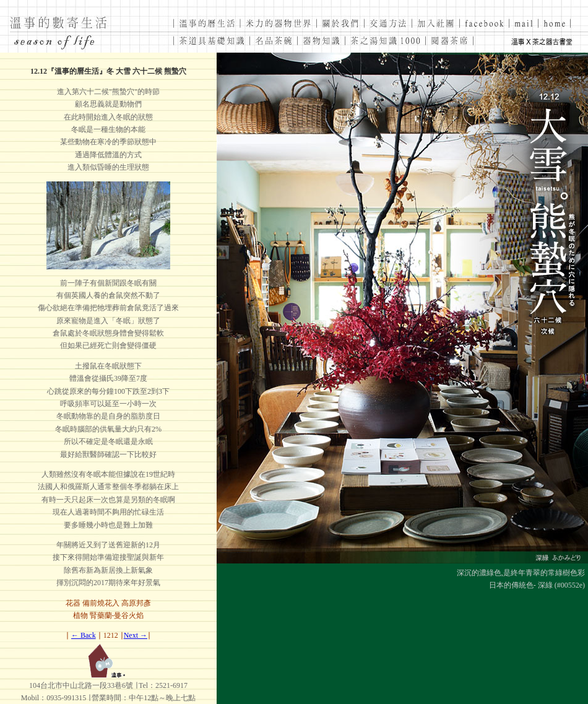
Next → (136, 635)
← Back (84, 635)
